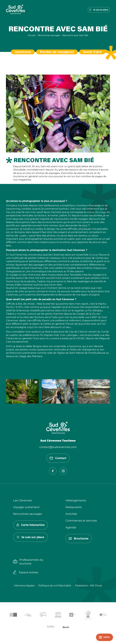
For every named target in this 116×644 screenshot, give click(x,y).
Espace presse (26, 573)
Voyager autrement (26, 507)
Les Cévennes (22, 500)
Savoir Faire (92, 52)
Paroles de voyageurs (57, 52)
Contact (58, 458)
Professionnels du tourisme (28, 562)
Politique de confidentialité (55, 586)
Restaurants (74, 507)
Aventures (23, 52)
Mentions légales (24, 586)
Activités (71, 514)
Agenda (71, 527)
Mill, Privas (96, 586)
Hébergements (76, 500)
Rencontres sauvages (28, 514)
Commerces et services (81, 521)
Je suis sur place (99, 10)
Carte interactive (30, 525)
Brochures (79, 539)
